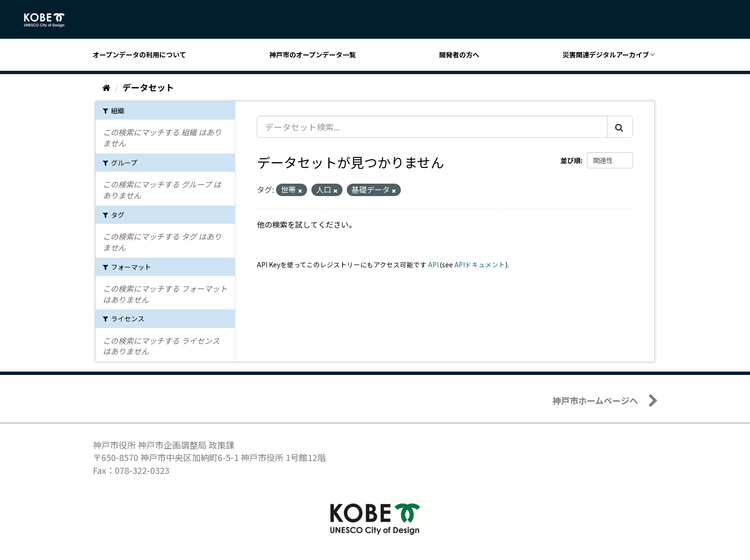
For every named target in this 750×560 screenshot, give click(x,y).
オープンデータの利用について (139, 55)
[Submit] (620, 127)
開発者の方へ (459, 55)
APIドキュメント (480, 264)
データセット (148, 87)
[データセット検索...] (432, 127)
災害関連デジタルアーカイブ (606, 55)
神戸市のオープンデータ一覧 (313, 55)
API (433, 264)
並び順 (571, 160)
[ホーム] (106, 87)
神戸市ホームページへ (595, 400)
